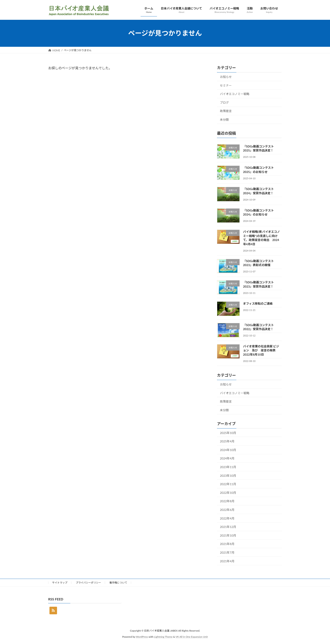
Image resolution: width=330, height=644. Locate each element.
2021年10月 (228, 535)
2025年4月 (227, 441)
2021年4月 (227, 561)
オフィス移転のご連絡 (258, 303)
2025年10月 (228, 433)
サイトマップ (60, 583)
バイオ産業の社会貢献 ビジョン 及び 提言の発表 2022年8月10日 (261, 350)
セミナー (226, 85)
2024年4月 (227, 458)
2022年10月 (228, 492)
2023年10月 (228, 475)
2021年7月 (227, 552)
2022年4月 (227, 518)
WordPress (142, 637)
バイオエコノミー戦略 (235, 94)
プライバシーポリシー (88, 583)
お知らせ (226, 77)
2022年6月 (227, 510)
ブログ (224, 102)
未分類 (224, 120)
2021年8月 (227, 544)
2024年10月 (228, 450)
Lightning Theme (163, 637)
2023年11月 (228, 467)
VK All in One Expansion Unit (192, 637)
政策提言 (226, 111)
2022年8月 (227, 501)
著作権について (118, 583)
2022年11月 (228, 484)
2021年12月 (228, 527)
